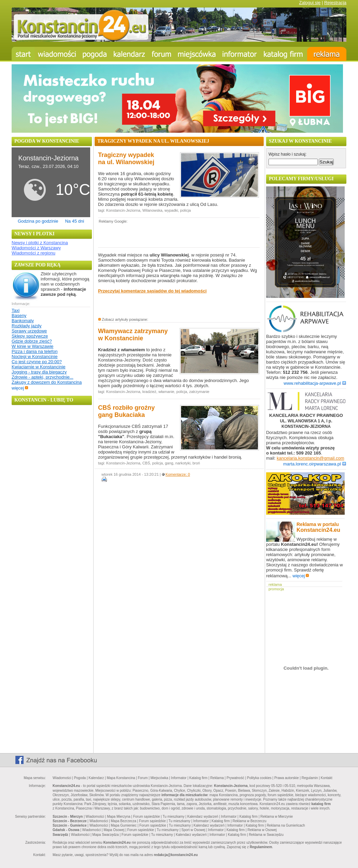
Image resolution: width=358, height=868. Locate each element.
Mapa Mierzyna (119, 817)
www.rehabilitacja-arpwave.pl (315, 383)
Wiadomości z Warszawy (36, 248)
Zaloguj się (310, 3)
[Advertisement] (178, 235)
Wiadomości (62, 778)
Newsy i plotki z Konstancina (40, 243)
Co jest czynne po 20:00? (37, 362)
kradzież (149, 392)
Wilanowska (153, 210)
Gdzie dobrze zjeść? (32, 341)
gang (169, 463)
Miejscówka (160, 778)
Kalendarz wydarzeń (203, 817)
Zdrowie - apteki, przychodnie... (43, 377)
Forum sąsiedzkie (147, 817)
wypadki (171, 210)
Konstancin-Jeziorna (123, 210)
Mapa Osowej (114, 830)
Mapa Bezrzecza (123, 821)
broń (196, 463)
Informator (179, 778)
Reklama (217, 778)
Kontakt (327, 778)
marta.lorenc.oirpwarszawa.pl (315, 464)
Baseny (19, 315)
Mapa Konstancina (121, 778)
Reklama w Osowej (262, 830)
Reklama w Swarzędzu (266, 835)
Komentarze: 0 (178, 474)
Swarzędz (60, 835)
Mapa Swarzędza (105, 835)
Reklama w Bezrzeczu (250, 821)
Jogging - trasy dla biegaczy (39, 372)
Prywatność (235, 778)
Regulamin (310, 778)
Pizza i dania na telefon (35, 351)
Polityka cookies (259, 778)
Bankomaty (23, 321)
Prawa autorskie (287, 778)
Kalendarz (96, 778)
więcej (20, 388)
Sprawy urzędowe (29, 331)
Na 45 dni (74, 221)
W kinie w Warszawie (32, 346)
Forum (143, 778)
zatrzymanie (199, 392)
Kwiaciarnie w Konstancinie (39, 367)
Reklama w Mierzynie (277, 817)
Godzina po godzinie (38, 221)
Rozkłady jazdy (26, 326)
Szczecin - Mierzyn (68, 817)
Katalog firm (198, 778)
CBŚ (146, 463)
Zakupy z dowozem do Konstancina (47, 382)
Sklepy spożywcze (30, 336)
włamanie (166, 392)
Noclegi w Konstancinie (35, 357)
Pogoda (80, 778)
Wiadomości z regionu (33, 253)
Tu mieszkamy (174, 817)
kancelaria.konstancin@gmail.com (310, 458)
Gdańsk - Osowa (66, 830)
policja (185, 210)
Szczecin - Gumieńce (70, 825)
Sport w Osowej (193, 830)
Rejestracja (335, 3)
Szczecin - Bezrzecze (70, 821)
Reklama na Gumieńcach (286, 825)
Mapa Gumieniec (124, 825)
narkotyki (183, 463)
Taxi (16, 310)
